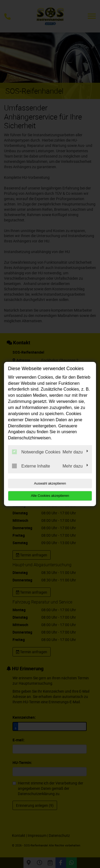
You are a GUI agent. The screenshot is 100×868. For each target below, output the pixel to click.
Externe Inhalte (31, 466)
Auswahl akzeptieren (50, 483)
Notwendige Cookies (36, 452)
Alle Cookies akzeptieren (50, 496)
